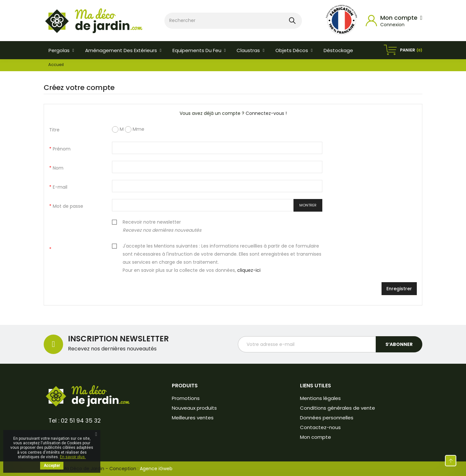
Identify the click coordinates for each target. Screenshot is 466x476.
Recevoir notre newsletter (162, 226)
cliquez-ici (249, 270)
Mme (135, 129)
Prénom (61, 149)
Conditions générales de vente (338, 408)
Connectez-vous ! (266, 113)
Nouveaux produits (194, 408)
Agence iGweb (156, 469)
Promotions (186, 398)
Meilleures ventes (193, 418)
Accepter (52, 466)
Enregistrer (399, 289)
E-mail (59, 187)
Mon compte (316, 437)
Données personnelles (327, 418)
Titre (54, 130)
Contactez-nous (320, 427)
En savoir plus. (73, 457)
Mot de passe (67, 206)
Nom (57, 168)
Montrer (308, 205)
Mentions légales (320, 398)
